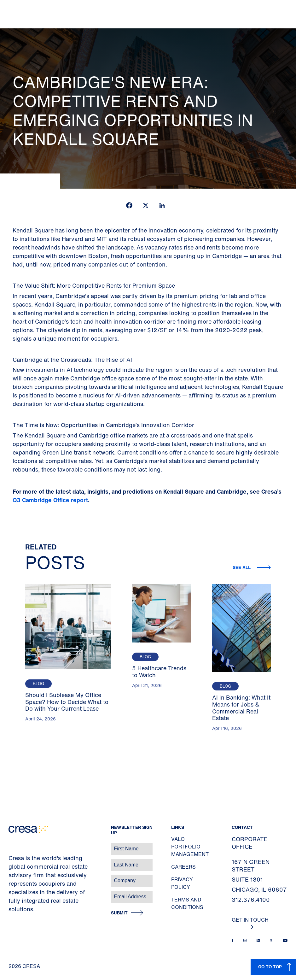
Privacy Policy (182, 883)
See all (242, 567)
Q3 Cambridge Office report (50, 500)
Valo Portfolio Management (190, 847)
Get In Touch (250, 923)
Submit (119, 913)
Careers (183, 867)
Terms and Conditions (187, 903)
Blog (38, 684)
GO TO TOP (270, 967)
